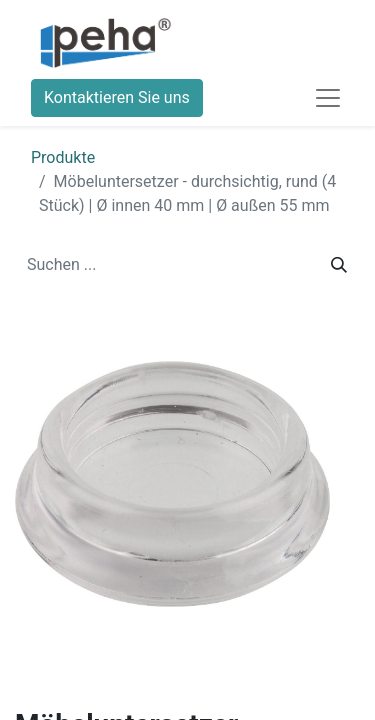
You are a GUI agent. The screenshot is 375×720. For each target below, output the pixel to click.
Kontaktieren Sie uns (117, 97)
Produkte (63, 157)
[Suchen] (339, 265)
